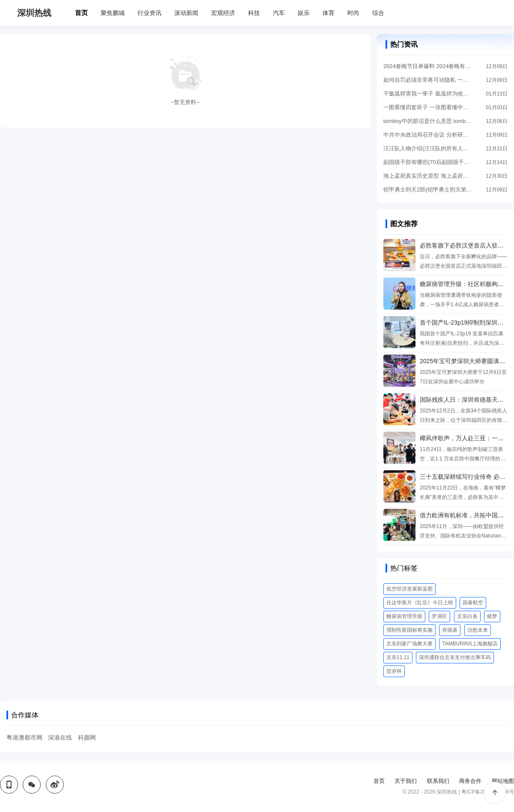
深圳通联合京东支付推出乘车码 (455, 657)
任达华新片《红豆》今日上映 (420, 603)
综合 (378, 13)
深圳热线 (34, 13)
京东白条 (467, 616)
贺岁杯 (394, 671)
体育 (329, 13)
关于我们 (406, 781)
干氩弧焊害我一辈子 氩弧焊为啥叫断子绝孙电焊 (428, 94)
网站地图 (503, 781)
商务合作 (470, 781)
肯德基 (450, 630)
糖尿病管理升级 (404, 616)
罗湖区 (439, 616)
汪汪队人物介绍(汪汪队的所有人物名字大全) (428, 148)
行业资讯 (149, 13)
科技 (254, 13)
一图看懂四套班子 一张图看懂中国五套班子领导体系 (428, 107)
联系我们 (438, 781)
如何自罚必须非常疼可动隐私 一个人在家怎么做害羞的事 (428, 80)
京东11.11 (398, 657)
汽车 (279, 13)
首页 (81, 13)
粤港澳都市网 (24, 737)
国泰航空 (473, 603)
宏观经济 (223, 13)
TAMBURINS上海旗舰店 (470, 644)
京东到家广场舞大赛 (409, 644)
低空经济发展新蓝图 (409, 589)
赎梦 (492, 616)
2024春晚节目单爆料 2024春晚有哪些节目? (428, 66)
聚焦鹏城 (113, 13)
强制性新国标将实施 (409, 630)
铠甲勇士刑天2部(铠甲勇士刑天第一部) (428, 190)
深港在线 (60, 737)
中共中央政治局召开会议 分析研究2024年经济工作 (428, 135)
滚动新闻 (186, 13)
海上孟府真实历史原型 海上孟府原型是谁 (428, 176)
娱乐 (304, 13)
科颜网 (87, 737)
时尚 (353, 13)
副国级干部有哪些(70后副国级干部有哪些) (428, 162)
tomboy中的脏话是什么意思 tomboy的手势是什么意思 (428, 121)
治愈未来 (478, 630)
